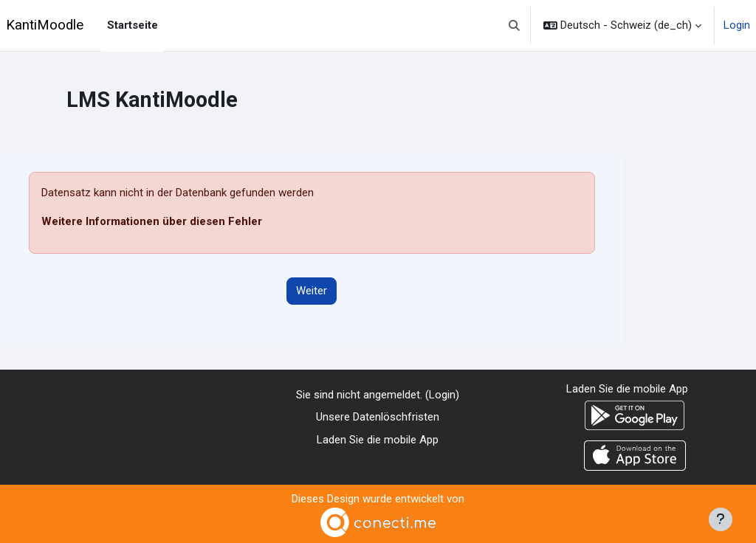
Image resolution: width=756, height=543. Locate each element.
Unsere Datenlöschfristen (378, 417)
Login (737, 25)
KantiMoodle (45, 25)
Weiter (312, 291)
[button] (515, 25)
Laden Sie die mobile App (378, 440)
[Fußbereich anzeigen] (721, 519)
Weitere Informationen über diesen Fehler (152, 221)
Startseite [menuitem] (133, 25)
